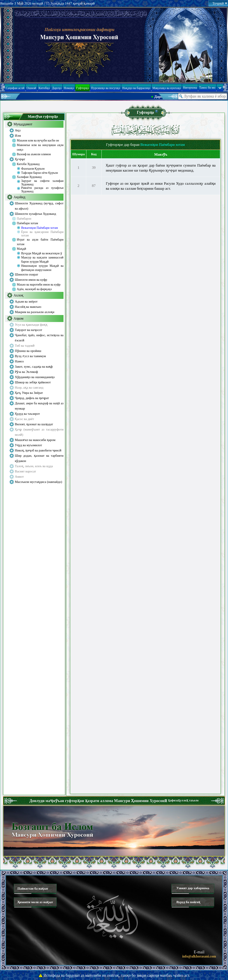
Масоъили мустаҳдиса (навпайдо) (39, 482)
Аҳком (18, 318)
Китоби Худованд (28, 164)
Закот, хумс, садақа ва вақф (34, 367)
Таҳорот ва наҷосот (28, 330)
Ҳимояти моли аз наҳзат (35, 902)
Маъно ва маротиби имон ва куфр (39, 285)
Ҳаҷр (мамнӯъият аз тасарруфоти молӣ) (39, 432)
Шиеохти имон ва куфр (31, 280)
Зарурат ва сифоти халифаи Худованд (42, 183)
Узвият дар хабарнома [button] (193, 888)
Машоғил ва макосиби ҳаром (35, 440)
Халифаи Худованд (29, 177)
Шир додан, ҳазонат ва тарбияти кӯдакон (39, 458)
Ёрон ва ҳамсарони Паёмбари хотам (42, 234)
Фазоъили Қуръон (33, 169)
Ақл (18, 130)
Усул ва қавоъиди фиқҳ (31, 325)
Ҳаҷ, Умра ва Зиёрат (29, 393)
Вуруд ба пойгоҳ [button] (188, 902)
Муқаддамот (23, 124)
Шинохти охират (27, 274)
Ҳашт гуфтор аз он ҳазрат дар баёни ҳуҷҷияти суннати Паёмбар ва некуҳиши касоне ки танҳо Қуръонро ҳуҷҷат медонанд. (161, 168)
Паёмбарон (24, 219)
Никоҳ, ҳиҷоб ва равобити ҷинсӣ (38, 450)
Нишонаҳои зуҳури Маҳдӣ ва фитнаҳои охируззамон (42, 268)
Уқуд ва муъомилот (28, 445)
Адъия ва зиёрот (26, 301)
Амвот (19, 477)
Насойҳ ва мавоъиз (28, 307)
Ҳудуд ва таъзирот (27, 414)
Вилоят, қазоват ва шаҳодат (34, 424)
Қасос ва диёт (24, 419)
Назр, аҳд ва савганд (29, 388)
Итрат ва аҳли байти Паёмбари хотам (40, 242)
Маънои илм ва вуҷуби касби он (38, 140)
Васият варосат (25, 471)
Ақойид (19, 197)
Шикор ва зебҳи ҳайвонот (33, 382)
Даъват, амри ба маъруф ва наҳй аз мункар (39, 406)
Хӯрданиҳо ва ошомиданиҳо (35, 377)
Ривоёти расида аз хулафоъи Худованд (42, 190)
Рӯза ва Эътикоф (26, 372)
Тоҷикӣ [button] (220, 3)
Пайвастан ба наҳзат (33, 889)
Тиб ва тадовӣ (25, 346)
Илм (18, 136)
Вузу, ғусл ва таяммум (30, 356)
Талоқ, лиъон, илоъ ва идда (34, 466)
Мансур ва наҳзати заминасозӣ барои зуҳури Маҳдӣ (42, 260)
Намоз (19, 361)
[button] (157, 111)
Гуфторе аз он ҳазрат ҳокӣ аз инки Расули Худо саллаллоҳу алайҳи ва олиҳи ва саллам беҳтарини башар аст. (161, 186)
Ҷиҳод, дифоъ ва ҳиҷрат (32, 398)
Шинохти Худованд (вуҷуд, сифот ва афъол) (39, 206)
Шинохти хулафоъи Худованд (35, 214)
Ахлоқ (18, 295)
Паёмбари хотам (27, 223)
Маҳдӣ (21, 249)
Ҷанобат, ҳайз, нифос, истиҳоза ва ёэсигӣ (39, 338)
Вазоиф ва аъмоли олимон (34, 154)
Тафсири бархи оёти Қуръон (40, 173)
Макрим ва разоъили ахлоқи (35, 312)
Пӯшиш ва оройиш (28, 351)
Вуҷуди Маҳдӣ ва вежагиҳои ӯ (42, 253)
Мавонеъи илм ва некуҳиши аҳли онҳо (40, 147)
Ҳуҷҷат (20, 159)
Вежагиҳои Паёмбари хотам (39, 228)
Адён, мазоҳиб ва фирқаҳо (34, 289)
